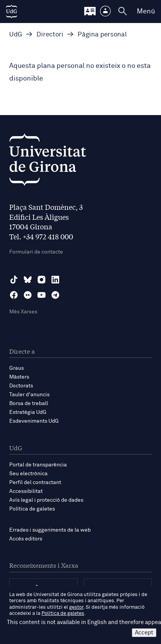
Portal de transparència (38, 465)
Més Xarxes (23, 312)
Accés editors (26, 539)
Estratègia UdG (28, 412)
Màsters (19, 377)
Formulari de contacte (36, 252)
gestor (76, 607)
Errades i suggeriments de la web (50, 530)
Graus (17, 368)
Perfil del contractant (35, 483)
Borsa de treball (29, 404)
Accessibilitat (26, 491)
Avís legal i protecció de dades (46, 500)
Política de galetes (32, 509)
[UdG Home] (12, 12)
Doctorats (21, 386)
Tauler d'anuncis (29, 395)
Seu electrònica (28, 474)
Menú (146, 12)
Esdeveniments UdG (34, 421)
